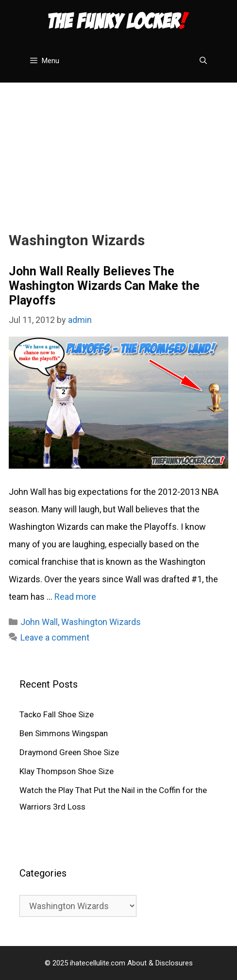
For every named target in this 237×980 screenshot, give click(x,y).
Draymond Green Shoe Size (69, 752)
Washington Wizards (101, 622)
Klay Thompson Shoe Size (67, 771)
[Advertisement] (118, 151)
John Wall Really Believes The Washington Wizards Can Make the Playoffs (104, 286)
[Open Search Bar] (203, 61)
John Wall (39, 622)
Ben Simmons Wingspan (64, 733)
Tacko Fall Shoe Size (57, 714)
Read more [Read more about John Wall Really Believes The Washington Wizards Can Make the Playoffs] (75, 597)
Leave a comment (55, 637)
